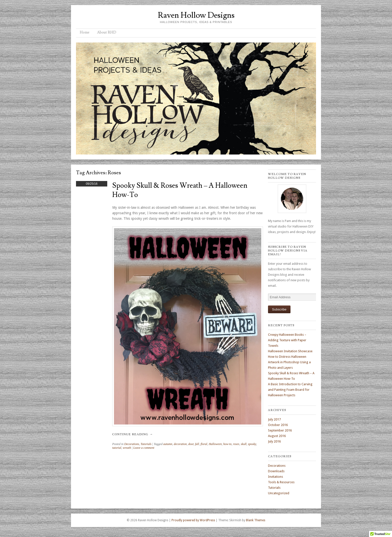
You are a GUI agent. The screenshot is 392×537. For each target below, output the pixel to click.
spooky (252, 444)
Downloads (276, 471)
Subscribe (279, 309)
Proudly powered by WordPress (193, 520)
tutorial (117, 448)
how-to (227, 444)
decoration (180, 444)
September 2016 (280, 430)
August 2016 (277, 436)
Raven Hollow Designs (196, 15)
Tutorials (146, 444)
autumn (168, 444)
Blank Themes (256, 520)
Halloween (215, 444)
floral (204, 444)
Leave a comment (144, 448)
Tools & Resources (281, 482)
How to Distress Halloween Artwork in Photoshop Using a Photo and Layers (289, 362)
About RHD (107, 32)
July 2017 (274, 419)
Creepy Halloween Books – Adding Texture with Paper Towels (287, 340)
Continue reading (132, 434)
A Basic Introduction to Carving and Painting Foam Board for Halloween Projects (290, 390)
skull (244, 444)
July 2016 (274, 441)
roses (236, 444)
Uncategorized (279, 493)
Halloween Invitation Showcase (290, 351)
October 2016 (278, 425)
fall (197, 444)
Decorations (132, 444)
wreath (127, 448)
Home (85, 32)
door (191, 444)
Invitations (275, 477)
